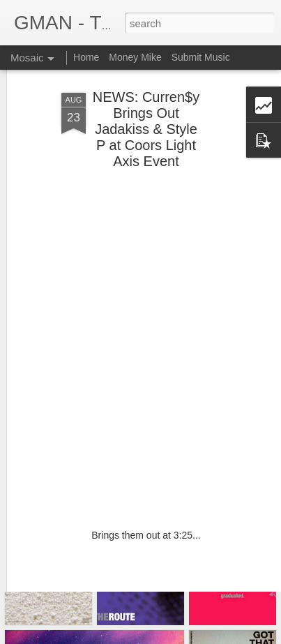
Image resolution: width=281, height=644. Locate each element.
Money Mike (135, 57)
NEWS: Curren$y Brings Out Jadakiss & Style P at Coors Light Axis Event (146, 87)
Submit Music (201, 57)
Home (86, 57)
